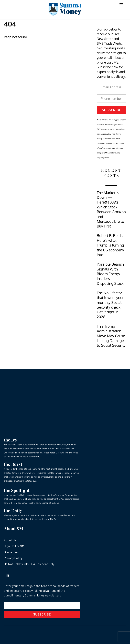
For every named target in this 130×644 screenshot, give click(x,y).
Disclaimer (11, 552)
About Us (10, 540)
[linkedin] (7, 574)
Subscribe (111, 110)
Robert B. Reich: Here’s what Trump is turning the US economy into (110, 245)
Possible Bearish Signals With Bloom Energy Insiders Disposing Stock (110, 274)
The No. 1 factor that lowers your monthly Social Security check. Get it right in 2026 (110, 305)
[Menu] (121, 5)
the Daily (13, 510)
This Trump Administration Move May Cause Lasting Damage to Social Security (111, 336)
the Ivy (10, 440)
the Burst (13, 464)
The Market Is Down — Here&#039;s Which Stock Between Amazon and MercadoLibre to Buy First (111, 209)
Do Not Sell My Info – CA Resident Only (29, 564)
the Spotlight (17, 490)
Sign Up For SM (14, 546)
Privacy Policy (13, 558)
